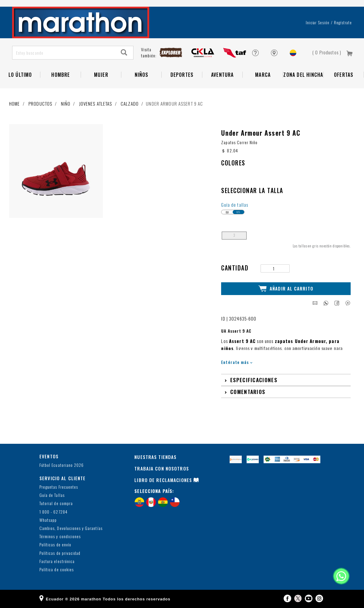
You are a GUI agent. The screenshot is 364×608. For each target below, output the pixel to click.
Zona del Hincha (303, 75)
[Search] (124, 53)
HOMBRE (61, 75)
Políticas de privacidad (60, 553)
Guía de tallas (235, 205)
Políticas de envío (55, 545)
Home (15, 104)
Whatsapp (48, 520)
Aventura (222, 75)
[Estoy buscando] (64, 53)
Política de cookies (57, 570)
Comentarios (248, 392)
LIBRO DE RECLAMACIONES (163, 480)
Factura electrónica (57, 561)
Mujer (101, 75)
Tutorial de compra (56, 503)
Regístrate (343, 22)
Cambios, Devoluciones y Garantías (71, 528)
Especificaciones (254, 380)
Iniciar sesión (318, 22)
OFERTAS (344, 75)
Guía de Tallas (52, 495)
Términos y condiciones (60, 537)
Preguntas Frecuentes (59, 487)
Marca (263, 75)
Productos (40, 104)
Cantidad (235, 268)
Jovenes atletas (96, 104)
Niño (66, 104)
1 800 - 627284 (54, 512)
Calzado (130, 104)
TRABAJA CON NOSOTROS (162, 468)
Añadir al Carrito (286, 289)
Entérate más (237, 362)
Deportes (182, 75)
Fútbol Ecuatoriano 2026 (62, 465)
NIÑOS (142, 75)
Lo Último (20, 75)
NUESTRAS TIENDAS (155, 457)
